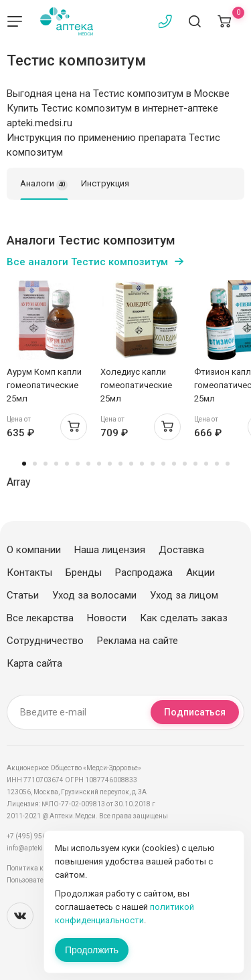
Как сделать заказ (184, 618)
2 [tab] (35, 464)
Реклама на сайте (138, 641)
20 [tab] (228, 464)
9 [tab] (110, 464)
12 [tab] (142, 464)
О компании (34, 550)
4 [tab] (56, 464)
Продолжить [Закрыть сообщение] (92, 950)
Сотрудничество (45, 641)
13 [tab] (153, 464)
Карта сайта (34, 663)
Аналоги (44, 184)
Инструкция (105, 183)
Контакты (29, 573)
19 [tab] (217, 464)
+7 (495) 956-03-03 (36, 836)
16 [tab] (185, 464)
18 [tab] (206, 464)
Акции (200, 573)
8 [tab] (99, 464)
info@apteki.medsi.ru (40, 848)
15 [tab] (174, 464)
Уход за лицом (184, 595)
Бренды (84, 573)
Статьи (23, 595)
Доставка (181, 550)
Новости (107, 618)
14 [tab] (163, 464)
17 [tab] (195, 464)
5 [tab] (67, 464)
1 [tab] (24, 464)
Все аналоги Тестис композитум (87, 262)
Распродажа (144, 573)
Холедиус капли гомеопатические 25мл (136, 385)
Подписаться (195, 712)
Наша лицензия (110, 550)
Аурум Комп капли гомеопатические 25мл (44, 385)
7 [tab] (88, 464)
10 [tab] (120, 464)
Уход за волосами (94, 595)
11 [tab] (131, 464)
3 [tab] (46, 464)
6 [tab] (78, 464)
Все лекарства (40, 618)
